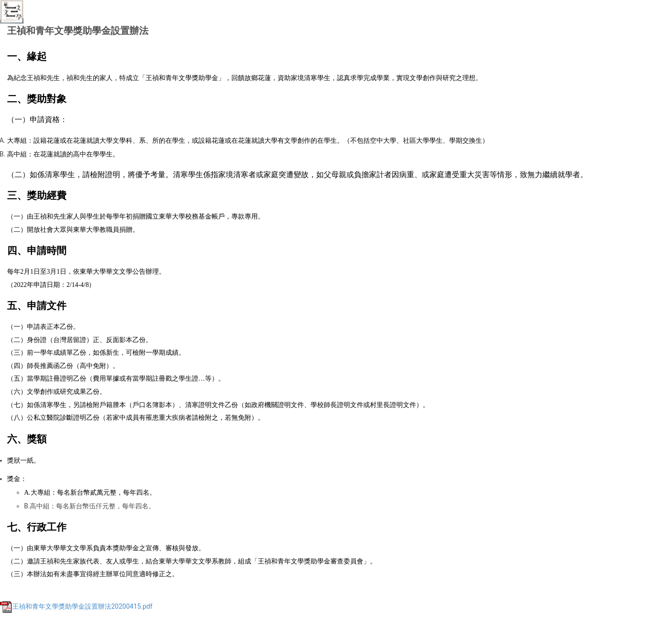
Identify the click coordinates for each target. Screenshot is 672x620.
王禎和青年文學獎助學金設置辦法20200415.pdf (76, 606)
